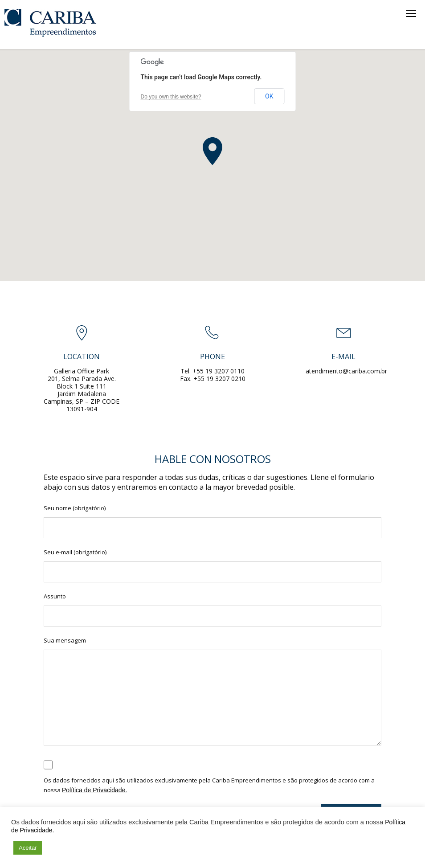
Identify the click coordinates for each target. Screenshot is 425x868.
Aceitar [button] (28, 848)
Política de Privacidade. (94, 790)
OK (269, 96)
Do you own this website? (171, 97)
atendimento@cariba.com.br (346, 371)
